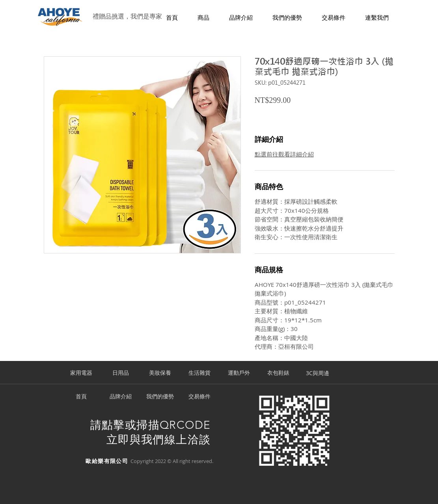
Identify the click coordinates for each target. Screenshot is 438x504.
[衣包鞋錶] (278, 373)
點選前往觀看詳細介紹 (284, 154)
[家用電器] (81, 373)
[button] (203, 18)
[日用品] (121, 373)
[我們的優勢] (160, 397)
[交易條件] (199, 397)
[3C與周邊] (318, 373)
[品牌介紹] (121, 397)
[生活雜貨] (199, 373)
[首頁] (81, 397)
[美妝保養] (160, 373)
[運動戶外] (239, 373)
